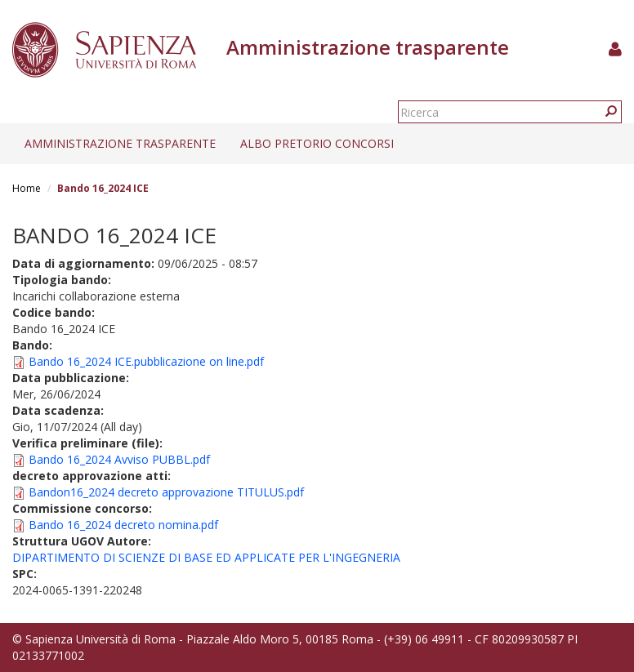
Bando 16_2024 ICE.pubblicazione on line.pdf (146, 361)
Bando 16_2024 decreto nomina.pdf (123, 525)
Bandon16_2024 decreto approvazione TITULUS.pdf (166, 492)
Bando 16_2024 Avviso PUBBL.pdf (119, 459)
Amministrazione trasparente (120, 143)
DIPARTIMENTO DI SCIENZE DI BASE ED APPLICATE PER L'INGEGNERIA (206, 557)
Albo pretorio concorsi (317, 143)
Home (27, 188)
